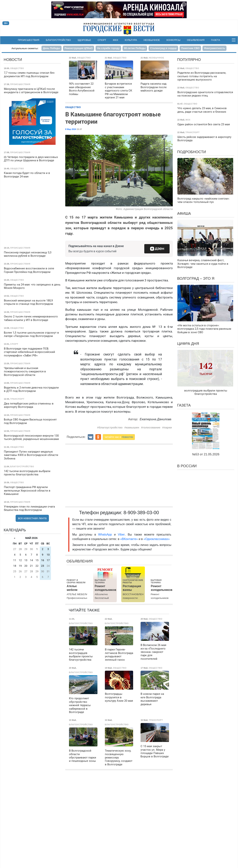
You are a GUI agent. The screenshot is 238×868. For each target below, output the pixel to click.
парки (168, 427)
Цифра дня (188, 344)
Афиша (184, 213)
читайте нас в (119, 437)
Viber (121, 535)
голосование (152, 427)
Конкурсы (173, 40)
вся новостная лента (32, 518)
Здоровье (84, 40)
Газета (216, 40)
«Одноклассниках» (157, 539)
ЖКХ (116, 40)
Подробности (192, 152)
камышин (132, 427)
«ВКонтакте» (129, 539)
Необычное (152, 40)
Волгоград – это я (196, 278)
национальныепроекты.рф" (103, 374)
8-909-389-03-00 (141, 513)
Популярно (189, 60)
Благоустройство (58, 40)
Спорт (102, 40)
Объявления (196, 40)
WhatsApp (106, 535)
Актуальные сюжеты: (25, 48)
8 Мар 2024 (71, 129)
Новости (13, 60)
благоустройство (111, 427)
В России (187, 466)
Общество (73, 107)
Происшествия (29, 40)
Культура (131, 40)
